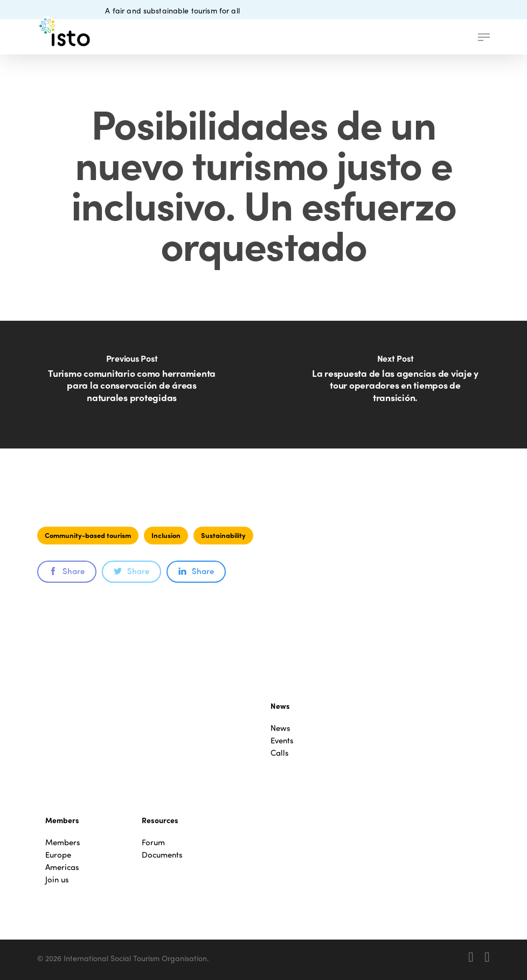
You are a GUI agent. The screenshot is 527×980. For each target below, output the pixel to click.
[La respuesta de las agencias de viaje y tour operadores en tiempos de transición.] (395, 385)
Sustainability (223, 535)
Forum (153, 842)
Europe (58, 855)
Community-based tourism (88, 535)
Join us (57, 879)
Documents (162, 855)
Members (63, 842)
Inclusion (166, 535)
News (280, 728)
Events (282, 740)
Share (67, 571)
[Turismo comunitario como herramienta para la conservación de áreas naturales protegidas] (132, 385)
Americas (62, 867)
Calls (280, 753)
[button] (484, 37)
